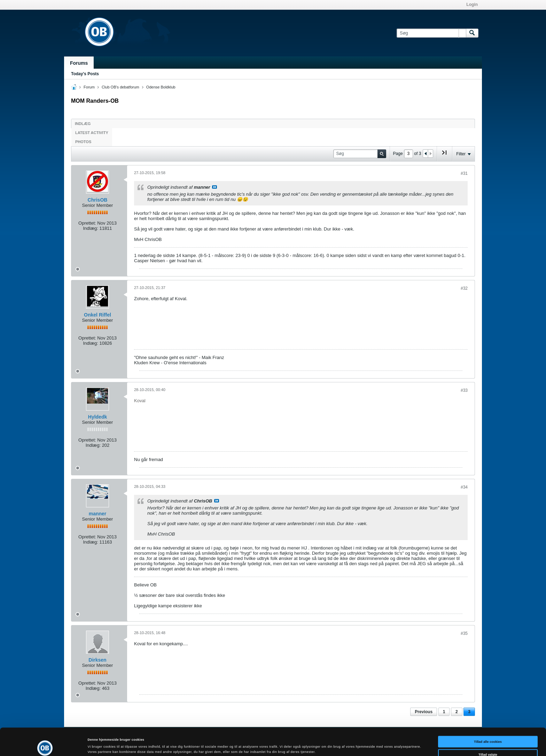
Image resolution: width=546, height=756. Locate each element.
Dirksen (97, 660)
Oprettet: (87, 223)
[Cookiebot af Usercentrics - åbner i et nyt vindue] (45, 744)
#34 (464, 487)
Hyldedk (97, 417)
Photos (83, 142)
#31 (464, 173)
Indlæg (83, 124)
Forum (89, 87)
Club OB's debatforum (120, 87)
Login (472, 5)
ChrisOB (98, 200)
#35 (464, 633)
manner (98, 514)
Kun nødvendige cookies (488, 742)
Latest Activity (92, 133)
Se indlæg (214, 187)
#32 (464, 288)
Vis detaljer (287, 744)
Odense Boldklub (161, 87)
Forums (79, 63)
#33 (464, 390)
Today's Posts (85, 74)
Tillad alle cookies (488, 716)
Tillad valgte (488, 729)
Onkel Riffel (97, 315)
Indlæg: (90, 228)
